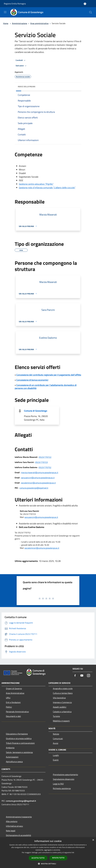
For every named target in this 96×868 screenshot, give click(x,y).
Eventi (56, 760)
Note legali (11, 831)
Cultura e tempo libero (63, 693)
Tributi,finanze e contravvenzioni (20, 743)
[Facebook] (75, 676)
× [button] (93, 840)
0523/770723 (41, 462)
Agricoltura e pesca (14, 762)
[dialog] (48, 853)
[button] (48, 864)
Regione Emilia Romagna (15, 4)
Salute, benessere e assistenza (19, 752)
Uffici (8, 698)
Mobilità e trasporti (61, 721)
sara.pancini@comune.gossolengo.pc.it (38, 478)
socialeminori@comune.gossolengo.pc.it (38, 483)
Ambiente (10, 748)
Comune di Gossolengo (36, 411)
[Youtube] (82, 676)
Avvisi (56, 743)
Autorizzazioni (12, 757)
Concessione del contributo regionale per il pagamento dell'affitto (49, 375)
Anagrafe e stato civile (63, 688)
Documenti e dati (13, 716)
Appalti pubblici (60, 707)
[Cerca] (91, 12)
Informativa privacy (14, 826)
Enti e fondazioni (13, 702)
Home (6, 23)
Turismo (56, 716)
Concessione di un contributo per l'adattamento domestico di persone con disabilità (46, 387)
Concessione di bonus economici (32, 380)
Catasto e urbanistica (62, 712)
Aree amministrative (39, 23)
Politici (9, 707)
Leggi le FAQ (58, 784)
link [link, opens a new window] (73, 853)
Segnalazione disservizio (64, 779)
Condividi (21, 60)
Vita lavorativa (59, 698)
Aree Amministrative (15, 693)
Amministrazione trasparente (19, 817)
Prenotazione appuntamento (65, 775)
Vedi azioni (21, 66)
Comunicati (58, 739)
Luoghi (56, 755)
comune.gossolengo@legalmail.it (34, 488)
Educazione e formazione (17, 734)
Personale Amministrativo (17, 712)
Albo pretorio (12, 821)
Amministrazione (20, 23)
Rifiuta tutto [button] (58, 858)
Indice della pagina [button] (27, 86)
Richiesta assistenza (62, 788)
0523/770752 (45, 467)
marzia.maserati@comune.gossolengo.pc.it (40, 472)
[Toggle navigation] (5, 12)
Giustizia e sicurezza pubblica (19, 738)
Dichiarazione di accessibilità (18, 835)
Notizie (56, 734)
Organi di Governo (14, 688)
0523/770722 (45, 457)
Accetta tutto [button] (38, 858)
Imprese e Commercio (62, 702)
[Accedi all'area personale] (85, 4)
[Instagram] (89, 676)
